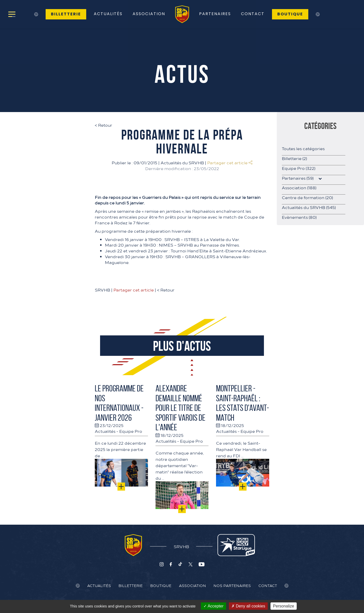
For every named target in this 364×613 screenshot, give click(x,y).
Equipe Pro (131, 431)
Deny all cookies (248, 606)
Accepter (214, 606)
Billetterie (66, 14)
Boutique (290, 14)
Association (149, 14)
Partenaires (215, 14)
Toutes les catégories (303, 148)
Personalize (284, 606)
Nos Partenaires (232, 585)
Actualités (108, 14)
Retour (103, 125)
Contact (253, 14)
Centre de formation (307, 197)
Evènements (299, 217)
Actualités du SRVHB (182, 163)
